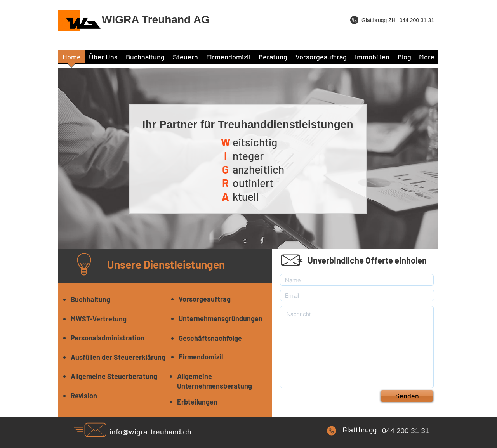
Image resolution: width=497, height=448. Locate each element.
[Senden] (407, 396)
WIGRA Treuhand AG (156, 20)
